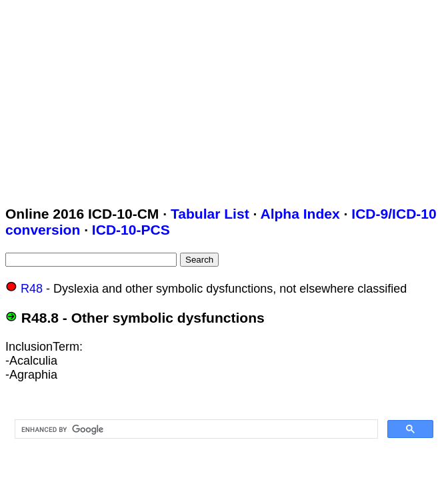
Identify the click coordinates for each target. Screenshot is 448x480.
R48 (32, 289)
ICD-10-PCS (131, 230)
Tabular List (210, 214)
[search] (195, 429)
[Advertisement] (227, 99)
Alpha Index (300, 214)
